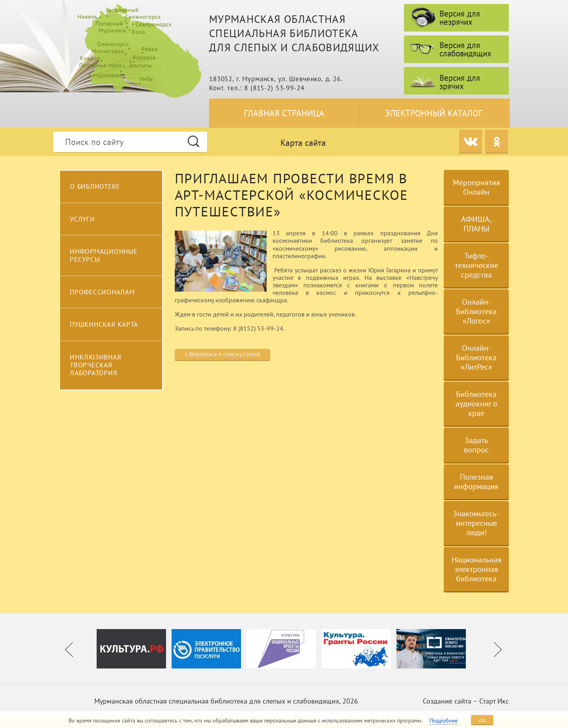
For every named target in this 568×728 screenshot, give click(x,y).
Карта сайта (303, 143)
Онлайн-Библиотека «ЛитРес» (476, 357)
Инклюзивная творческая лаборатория (95, 365)
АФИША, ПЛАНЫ (476, 224)
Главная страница (284, 113)
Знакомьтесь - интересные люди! (476, 523)
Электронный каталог (434, 113)
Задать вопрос (476, 445)
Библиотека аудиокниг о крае (476, 404)
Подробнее (444, 721)
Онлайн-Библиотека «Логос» (476, 311)
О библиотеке (95, 186)
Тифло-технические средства (476, 265)
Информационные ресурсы (104, 255)
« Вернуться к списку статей (222, 354)
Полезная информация (476, 482)
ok (482, 720)
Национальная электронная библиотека (477, 569)
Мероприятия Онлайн (476, 187)
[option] (134, 649)
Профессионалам (102, 292)
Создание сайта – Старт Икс (466, 701)
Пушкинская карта (104, 324)
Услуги (82, 219)
